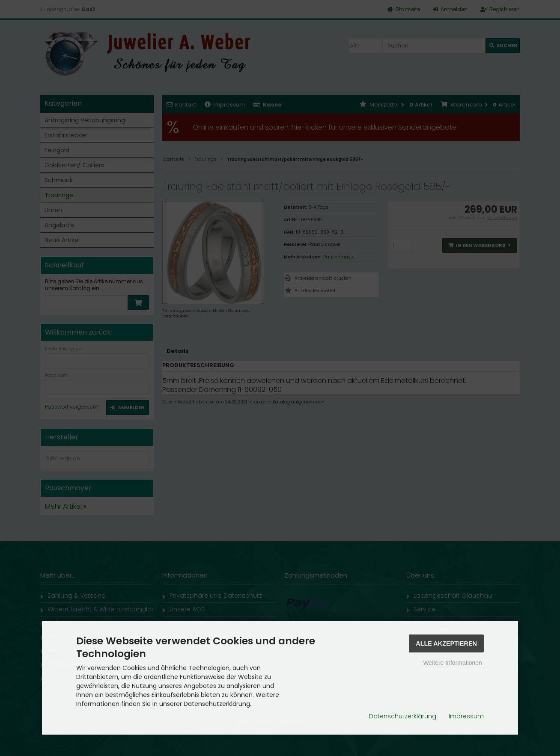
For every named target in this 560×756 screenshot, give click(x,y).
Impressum (466, 716)
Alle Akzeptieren (446, 643)
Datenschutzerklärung (403, 716)
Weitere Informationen (452, 663)
